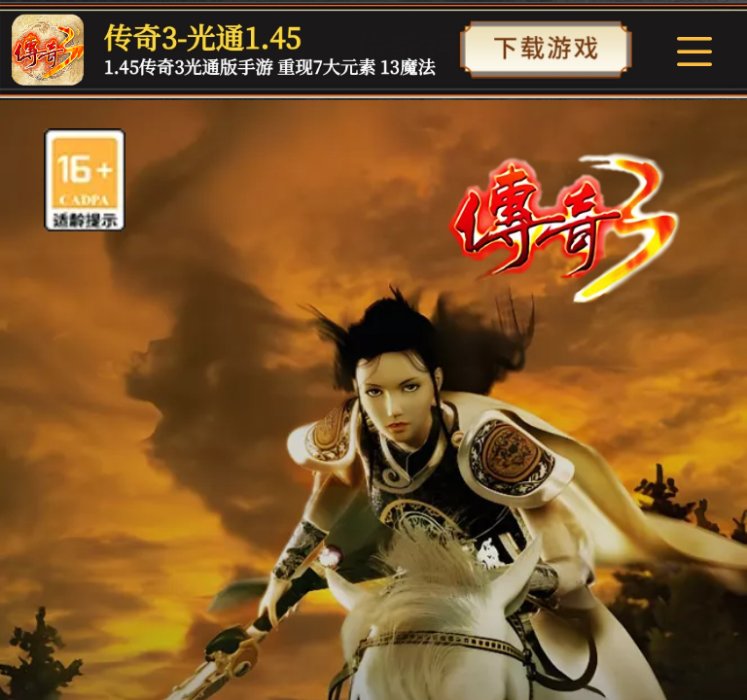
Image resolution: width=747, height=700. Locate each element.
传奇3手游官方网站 (491, 49)
